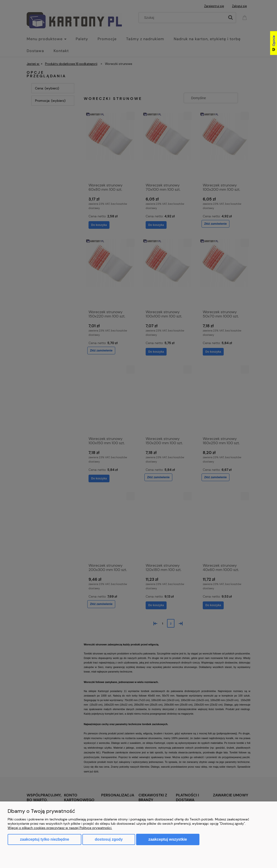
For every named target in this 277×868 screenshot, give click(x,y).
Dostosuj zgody (109, 839)
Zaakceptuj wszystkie (168, 839)
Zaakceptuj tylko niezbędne (45, 839)
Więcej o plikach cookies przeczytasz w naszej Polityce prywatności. (60, 828)
